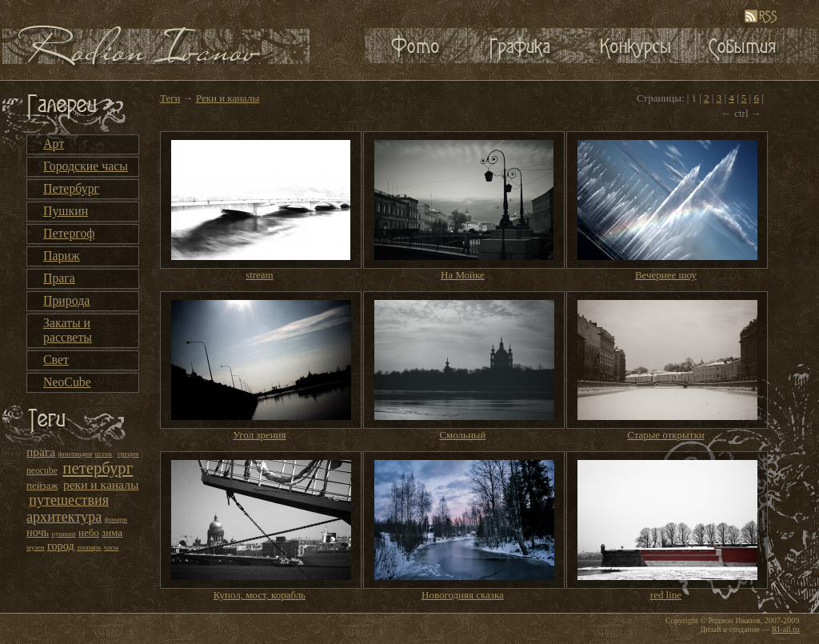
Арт (54, 144)
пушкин (63, 534)
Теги (170, 98)
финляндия (76, 454)
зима (112, 532)
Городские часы (86, 166)
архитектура (64, 517)
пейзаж (42, 485)
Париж (62, 256)
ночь (38, 532)
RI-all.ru (785, 629)
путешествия (69, 500)
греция (128, 454)
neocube (42, 471)
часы (112, 547)
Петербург (71, 188)
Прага (59, 278)
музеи (36, 547)
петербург (98, 468)
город (61, 546)
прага (41, 452)
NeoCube (67, 382)
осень (104, 454)
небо (89, 532)
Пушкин (66, 211)
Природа (66, 300)
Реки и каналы (228, 98)
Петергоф (69, 233)
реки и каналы (101, 484)
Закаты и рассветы (68, 330)
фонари (116, 519)
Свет (56, 360)
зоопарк (89, 547)
